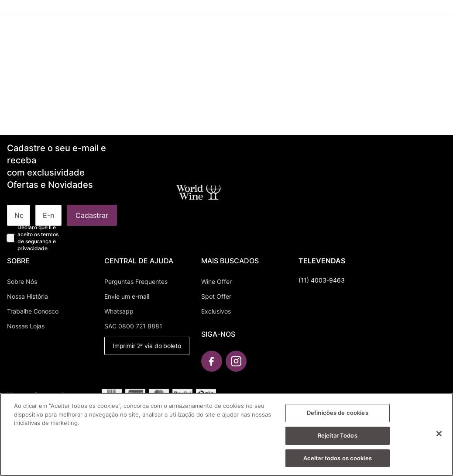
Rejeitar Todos (338, 438)
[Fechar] (439, 437)
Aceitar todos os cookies (338, 461)
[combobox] (152, 35)
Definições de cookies (338, 416)
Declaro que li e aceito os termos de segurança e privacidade (38, 238)
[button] (219, 33)
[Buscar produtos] (83, 35)
